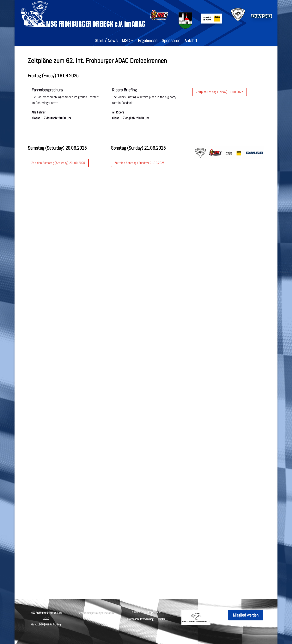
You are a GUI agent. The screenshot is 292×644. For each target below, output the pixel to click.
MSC (126, 41)
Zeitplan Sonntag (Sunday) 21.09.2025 (140, 163)
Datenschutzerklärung (140, 619)
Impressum (155, 612)
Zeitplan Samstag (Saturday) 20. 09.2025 (58, 163)
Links (162, 619)
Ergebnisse (148, 41)
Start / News (106, 41)
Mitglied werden (246, 615)
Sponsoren (171, 41)
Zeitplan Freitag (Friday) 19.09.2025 (220, 92)
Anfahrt (191, 41)
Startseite (137, 612)
